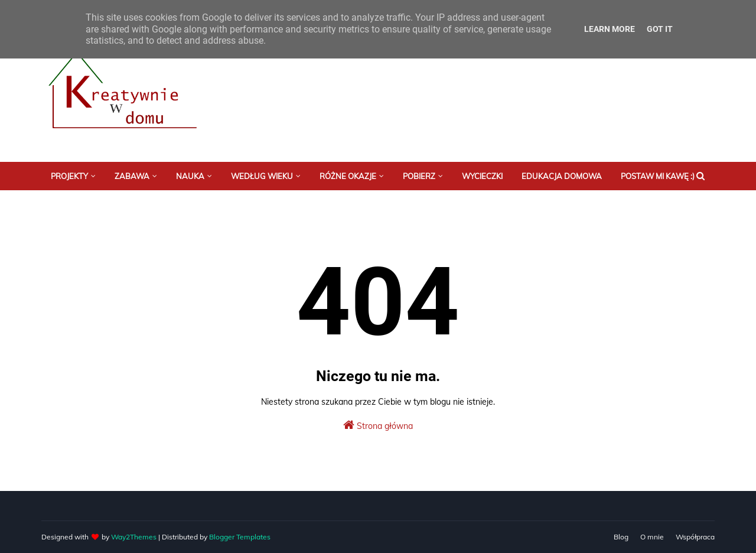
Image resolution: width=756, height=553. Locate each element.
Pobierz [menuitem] (419, 176)
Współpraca (695, 537)
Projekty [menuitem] (69, 176)
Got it (660, 29)
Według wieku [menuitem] (262, 176)
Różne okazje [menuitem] (348, 176)
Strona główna (378, 425)
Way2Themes (134, 537)
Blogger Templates (240, 537)
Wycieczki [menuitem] (482, 176)
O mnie (652, 537)
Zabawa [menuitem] (132, 176)
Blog (621, 537)
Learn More (610, 29)
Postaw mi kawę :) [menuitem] (658, 176)
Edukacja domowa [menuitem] (562, 176)
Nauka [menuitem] (190, 176)
